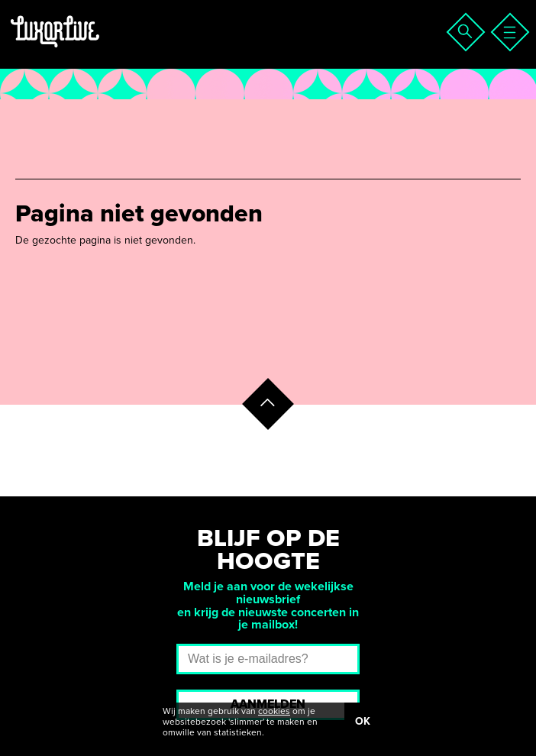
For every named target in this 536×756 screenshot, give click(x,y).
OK (363, 721)
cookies (274, 711)
